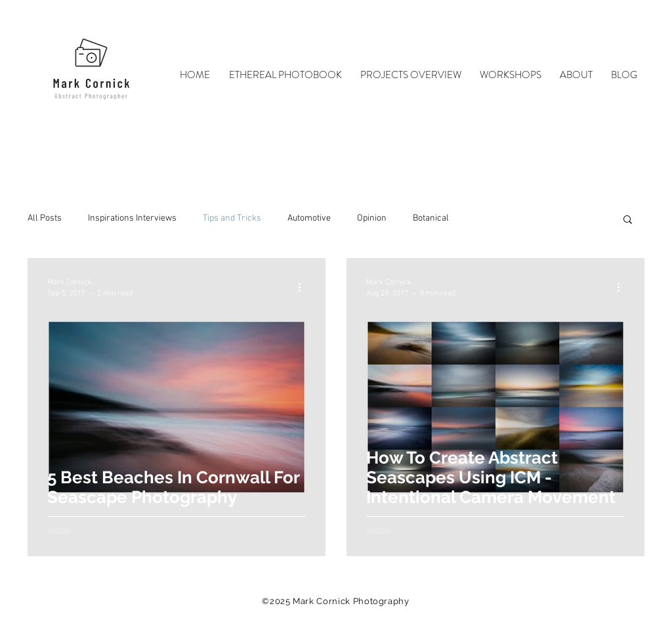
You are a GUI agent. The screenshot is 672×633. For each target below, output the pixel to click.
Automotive (309, 218)
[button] (628, 220)
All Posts (45, 218)
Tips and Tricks (232, 218)
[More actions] (304, 287)
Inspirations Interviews (132, 218)
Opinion (372, 218)
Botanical (431, 218)
